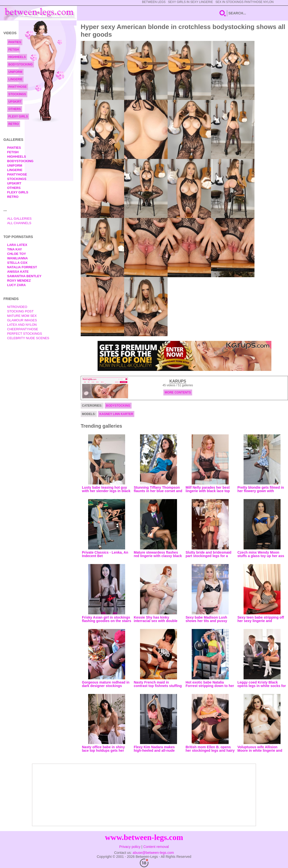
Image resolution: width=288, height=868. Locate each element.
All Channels (19, 223)
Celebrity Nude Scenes (28, 338)
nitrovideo (17, 307)
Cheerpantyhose (23, 329)
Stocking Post (20, 311)
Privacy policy (130, 847)
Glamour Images (22, 320)
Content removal (156, 847)
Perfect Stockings (25, 334)
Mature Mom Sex (22, 316)
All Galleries (19, 219)
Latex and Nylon (22, 325)
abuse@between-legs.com (153, 853)
